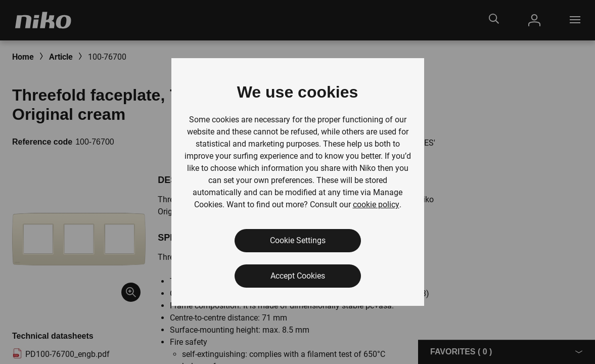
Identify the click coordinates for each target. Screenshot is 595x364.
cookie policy (376, 204)
